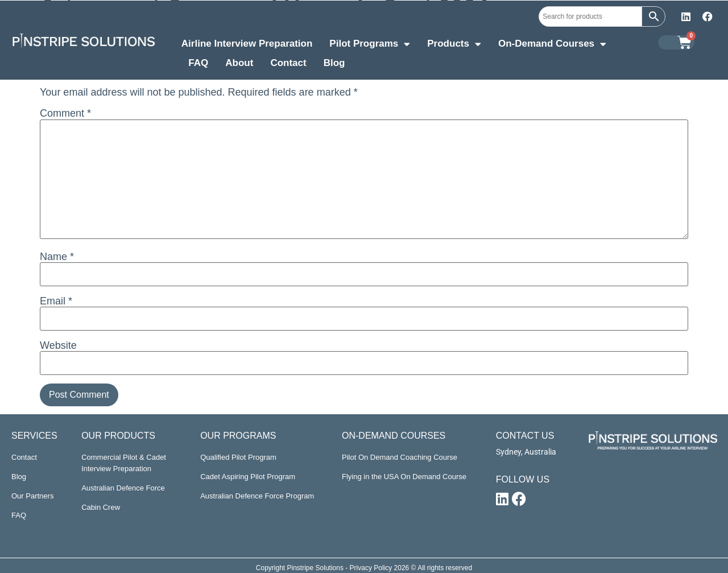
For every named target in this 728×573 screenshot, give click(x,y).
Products (454, 45)
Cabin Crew (101, 507)
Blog (334, 63)
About (239, 63)
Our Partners (32, 496)
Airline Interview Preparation (247, 44)
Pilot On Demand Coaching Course (400, 457)
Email (56, 301)
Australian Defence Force (123, 488)
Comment (65, 113)
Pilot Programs (370, 45)
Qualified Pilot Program (238, 457)
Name (57, 257)
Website (58, 345)
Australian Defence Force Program (257, 496)
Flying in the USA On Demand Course (404, 477)
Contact (288, 63)
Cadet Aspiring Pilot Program (248, 477)
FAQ (198, 63)
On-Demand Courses (552, 45)
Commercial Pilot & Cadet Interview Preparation (124, 463)
